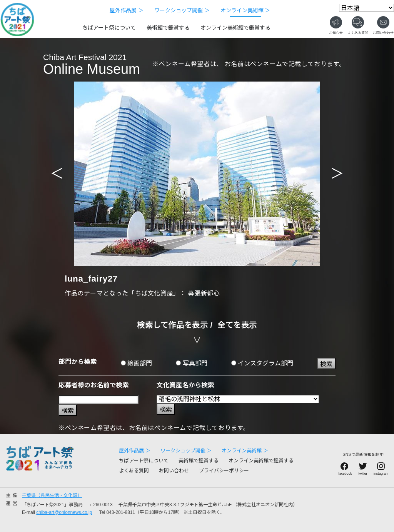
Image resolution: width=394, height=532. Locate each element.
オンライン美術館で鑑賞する (235, 28)
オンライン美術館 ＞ (245, 10)
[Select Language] (366, 8)
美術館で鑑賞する (168, 28)
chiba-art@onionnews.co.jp (64, 512)
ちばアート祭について (109, 28)
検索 (326, 364)
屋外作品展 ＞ (127, 10)
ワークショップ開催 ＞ (182, 10)
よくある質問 (134, 471)
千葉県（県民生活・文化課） (52, 495)
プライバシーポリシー (224, 471)
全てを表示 (237, 325)
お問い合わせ (174, 471)
